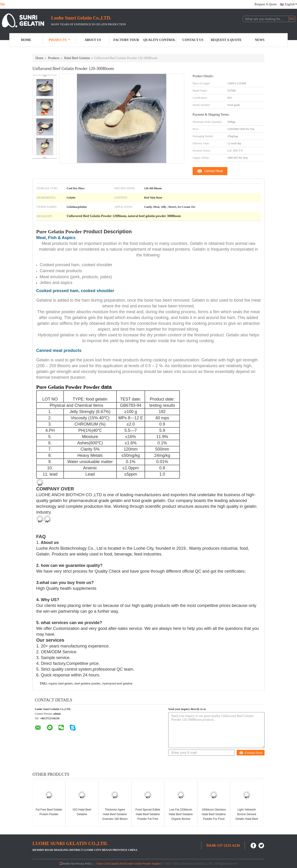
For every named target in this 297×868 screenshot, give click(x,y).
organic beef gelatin (60, 684)
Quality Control (160, 40)
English (291, 4)
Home (26, 40)
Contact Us (193, 40)
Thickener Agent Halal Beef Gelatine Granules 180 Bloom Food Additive (115, 817)
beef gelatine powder (87, 684)
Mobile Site (67, 864)
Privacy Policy (84, 864)
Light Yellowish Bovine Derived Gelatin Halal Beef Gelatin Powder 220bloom (247, 819)
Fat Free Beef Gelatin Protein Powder (49, 812)
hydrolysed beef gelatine (117, 684)
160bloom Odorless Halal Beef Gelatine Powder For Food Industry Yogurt (214, 817)
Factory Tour (126, 40)
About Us (93, 40)
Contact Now (214, 171)
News (260, 40)
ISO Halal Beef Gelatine (82, 812)
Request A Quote (266, 4)
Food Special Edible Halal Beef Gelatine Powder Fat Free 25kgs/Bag (148, 817)
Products (59, 40)
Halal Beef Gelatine (77, 58)
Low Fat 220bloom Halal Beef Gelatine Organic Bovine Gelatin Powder (181, 817)
